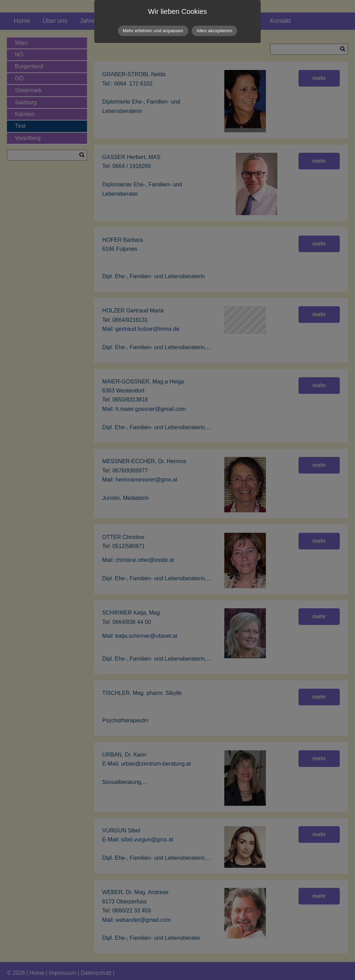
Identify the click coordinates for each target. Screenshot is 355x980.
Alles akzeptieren (215, 31)
